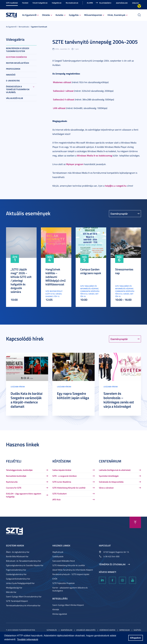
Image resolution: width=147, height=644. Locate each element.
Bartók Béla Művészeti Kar (17, 556)
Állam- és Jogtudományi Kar (18, 552)
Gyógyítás (74, 15)
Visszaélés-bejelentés (86, 630)
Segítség (137, 630)
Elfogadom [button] (136, 638)
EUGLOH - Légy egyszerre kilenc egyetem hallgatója (24, 495)
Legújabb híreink (18, 387)
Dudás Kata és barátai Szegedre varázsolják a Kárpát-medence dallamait (27, 400)
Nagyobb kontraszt (139, 6)
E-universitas (13, 81)
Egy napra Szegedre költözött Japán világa (73, 396)
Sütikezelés (52, 630)
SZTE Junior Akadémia (62, 482)
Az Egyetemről (29, 15)
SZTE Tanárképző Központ (17, 601)
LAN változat (59, 108)
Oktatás (46, 15)
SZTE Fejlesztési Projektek (64, 583)
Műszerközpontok (93, 15)
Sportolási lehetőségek (109, 476)
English (136, 3)
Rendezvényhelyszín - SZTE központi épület (71, 574)
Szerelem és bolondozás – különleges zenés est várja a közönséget (119, 400)
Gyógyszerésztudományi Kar (18, 579)
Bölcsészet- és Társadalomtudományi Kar (24, 561)
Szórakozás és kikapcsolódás (111, 482)
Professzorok (13, 69)
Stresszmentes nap (124, 271)
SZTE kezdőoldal (12, 3)
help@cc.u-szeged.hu (116, 186)
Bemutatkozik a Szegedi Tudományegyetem (18, 50)
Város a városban (106, 488)
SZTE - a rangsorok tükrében (65, 476)
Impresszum (124, 630)
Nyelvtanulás (12, 482)
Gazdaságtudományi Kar (16, 574)
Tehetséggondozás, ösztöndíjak (19, 470)
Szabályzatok (58, 556)
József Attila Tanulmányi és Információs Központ (73, 570)
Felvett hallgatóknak (40, 3)
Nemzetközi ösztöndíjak (16, 476)
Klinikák (56, 609)
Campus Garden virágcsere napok (91, 271)
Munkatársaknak (72, 3)
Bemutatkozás (24, 27)
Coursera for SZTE (14, 488)
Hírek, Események (116, 15)
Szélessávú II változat (64, 99)
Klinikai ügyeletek (60, 614)
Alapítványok (58, 552)
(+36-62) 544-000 (111, 556)
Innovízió (11, 75)
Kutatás (59, 15)
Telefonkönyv (105, 3)
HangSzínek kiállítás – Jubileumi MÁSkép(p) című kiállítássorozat (56, 277)
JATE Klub (56, 499)
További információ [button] (28, 639)
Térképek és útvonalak (112, 564)
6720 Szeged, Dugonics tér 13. (116, 552)
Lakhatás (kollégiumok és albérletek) (115, 470)
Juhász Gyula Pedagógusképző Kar (20, 583)
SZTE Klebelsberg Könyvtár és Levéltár (69, 488)
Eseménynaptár (119, 214)
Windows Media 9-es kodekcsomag (95, 155)
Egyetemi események (39, 27)
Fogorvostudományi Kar (16, 570)
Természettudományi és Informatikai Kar (23, 605)
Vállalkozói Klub (14, 98)
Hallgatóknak (57, 3)
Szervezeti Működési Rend (64, 561)
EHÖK (55, 579)
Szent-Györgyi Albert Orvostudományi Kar (24, 596)
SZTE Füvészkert (60, 494)
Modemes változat (62, 82)
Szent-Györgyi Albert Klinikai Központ (68, 605)
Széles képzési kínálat (62, 470)
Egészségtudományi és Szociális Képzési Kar (25, 565)
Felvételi (25, 3)
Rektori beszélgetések (18, 63)
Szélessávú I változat (63, 91)
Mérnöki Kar (11, 592)
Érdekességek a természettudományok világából (18, 89)
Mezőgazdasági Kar (14, 588)
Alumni (90, 3)
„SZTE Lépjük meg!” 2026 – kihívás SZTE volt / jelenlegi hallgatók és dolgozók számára (21, 280)
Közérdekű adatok (107, 630)
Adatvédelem (122, 3)
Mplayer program (75, 164)
